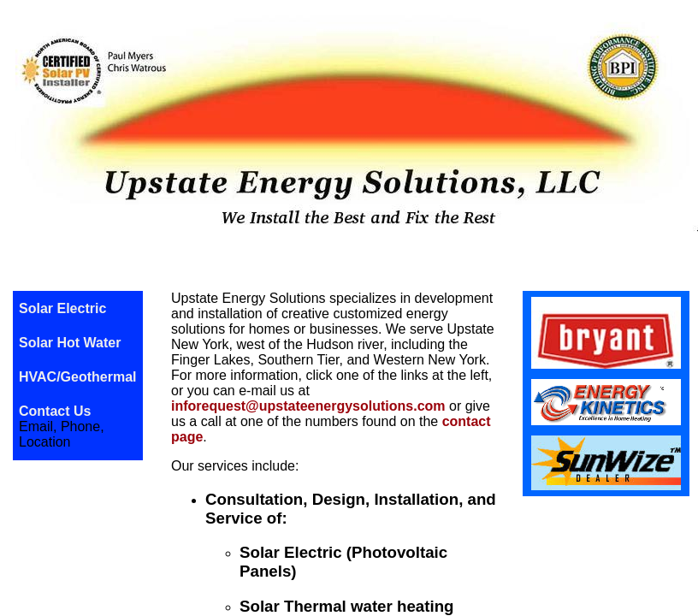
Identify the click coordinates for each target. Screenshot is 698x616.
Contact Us (55, 411)
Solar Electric (62, 308)
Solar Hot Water (70, 343)
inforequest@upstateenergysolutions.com (308, 406)
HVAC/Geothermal (78, 377)
